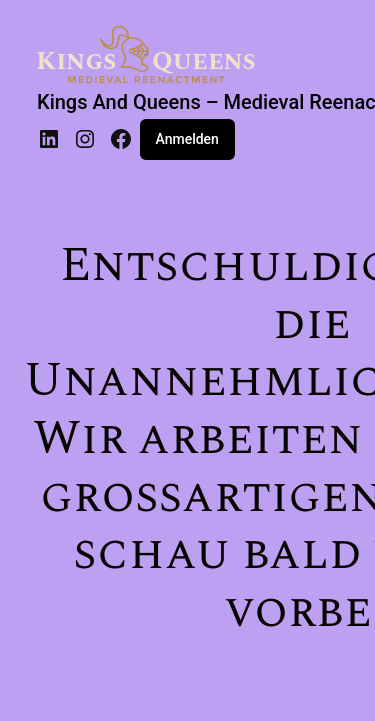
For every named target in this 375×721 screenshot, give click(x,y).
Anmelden (187, 139)
